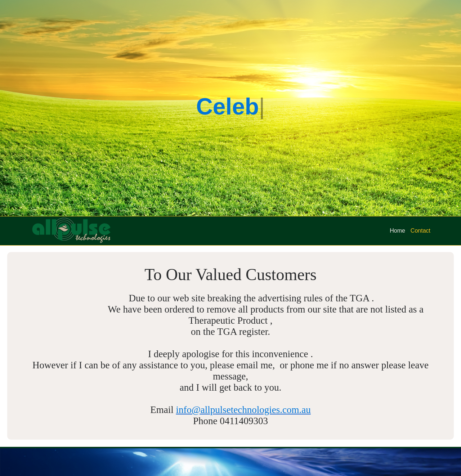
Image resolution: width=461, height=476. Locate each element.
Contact (420, 231)
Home (397, 231)
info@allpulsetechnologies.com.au (243, 410)
